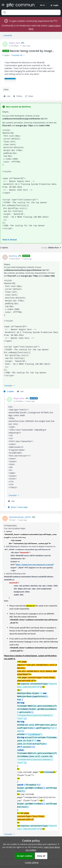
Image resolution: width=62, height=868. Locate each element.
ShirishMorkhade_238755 (20, 517)
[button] (3, 6)
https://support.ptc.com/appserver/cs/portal (34, 565)
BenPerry (13, 256)
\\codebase (34, 734)
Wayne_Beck (15, 43)
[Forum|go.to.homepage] (19, 5)
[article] (31, 324)
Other (6, 90)
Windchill (8, 35)
